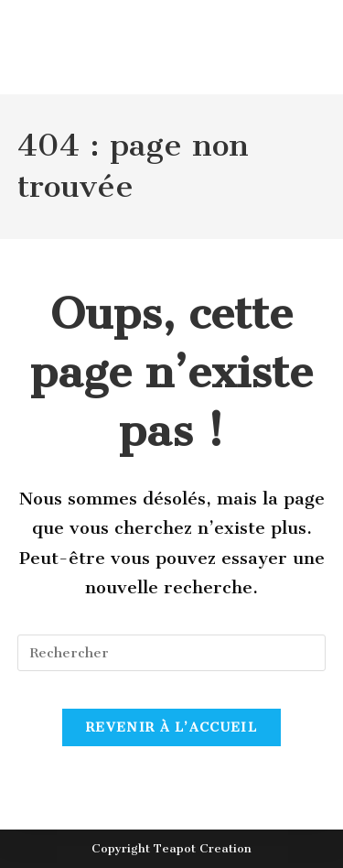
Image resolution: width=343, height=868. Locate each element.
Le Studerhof (103, 71)
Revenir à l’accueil (171, 727)
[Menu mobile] (286, 71)
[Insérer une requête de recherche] (172, 653)
